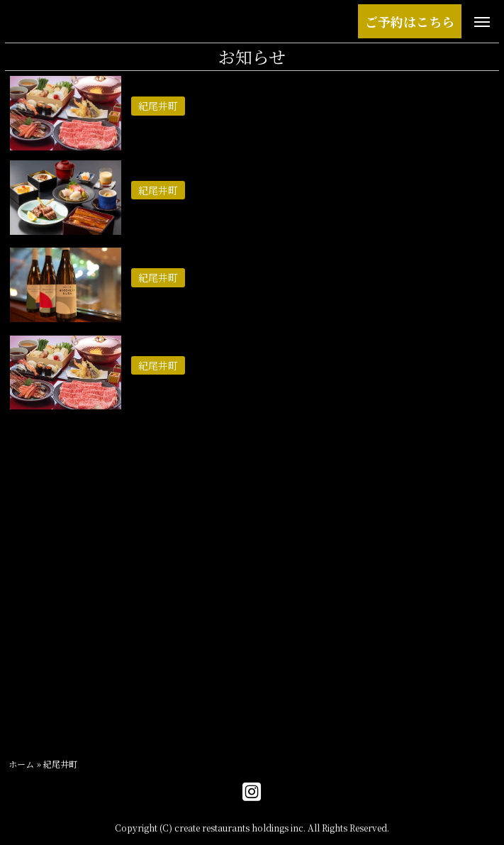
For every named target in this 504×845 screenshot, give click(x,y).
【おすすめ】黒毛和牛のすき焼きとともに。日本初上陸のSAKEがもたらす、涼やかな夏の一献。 (307, 306)
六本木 (26, 666)
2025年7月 (36, 545)
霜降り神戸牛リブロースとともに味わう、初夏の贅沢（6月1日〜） (293, 385)
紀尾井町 (31, 698)
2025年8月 (36, 513)
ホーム (21, 764)
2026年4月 (36, 481)
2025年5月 (37, 576)
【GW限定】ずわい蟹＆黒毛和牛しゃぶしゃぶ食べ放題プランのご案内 (303, 126)
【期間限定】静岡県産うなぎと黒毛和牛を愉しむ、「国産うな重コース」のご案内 (314, 218)
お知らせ (31, 730)
